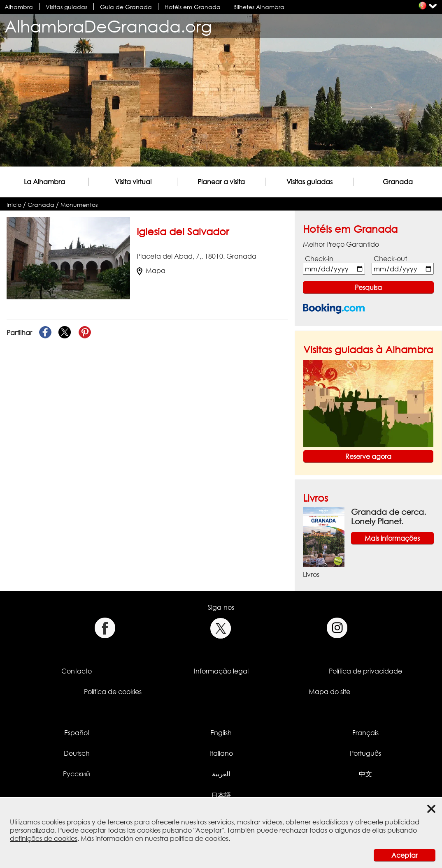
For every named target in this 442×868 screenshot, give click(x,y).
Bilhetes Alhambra (259, 7)
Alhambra (19, 7)
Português (365, 753)
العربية (221, 774)
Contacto (77, 671)
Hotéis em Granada (193, 7)
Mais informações (392, 538)
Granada (398, 182)
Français (365, 733)
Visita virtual (133, 182)
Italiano (221, 753)
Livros (315, 498)
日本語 (221, 795)
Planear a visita (221, 182)
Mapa (151, 271)
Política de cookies (113, 692)
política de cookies (199, 838)
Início (14, 205)
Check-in (319, 259)
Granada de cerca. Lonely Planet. (388, 516)
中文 (365, 774)
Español (77, 733)
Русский (77, 774)
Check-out (390, 259)
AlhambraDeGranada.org (108, 26)
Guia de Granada (126, 7)
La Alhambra (44, 182)
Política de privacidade (365, 671)
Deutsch (77, 753)
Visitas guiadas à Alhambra (368, 349)
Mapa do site (329, 692)
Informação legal (221, 671)
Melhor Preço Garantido (341, 244)
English (221, 733)
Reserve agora (368, 456)
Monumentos (79, 205)
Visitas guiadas (66, 7)
